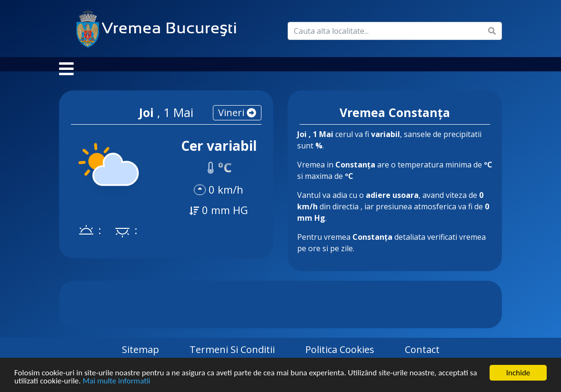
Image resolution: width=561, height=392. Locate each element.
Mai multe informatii (116, 382)
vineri (237, 122)
